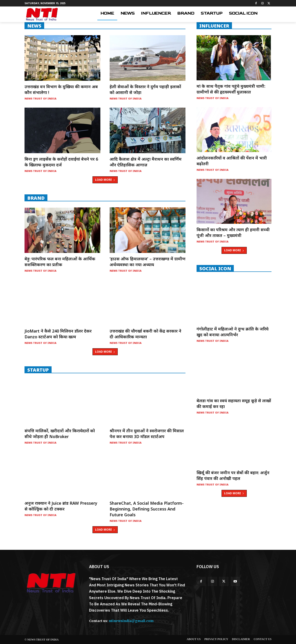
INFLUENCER (214, 26)
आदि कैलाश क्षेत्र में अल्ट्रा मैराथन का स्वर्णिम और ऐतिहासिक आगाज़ (146, 162)
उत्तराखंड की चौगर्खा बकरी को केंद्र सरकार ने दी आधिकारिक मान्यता (145, 334)
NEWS (34, 26)
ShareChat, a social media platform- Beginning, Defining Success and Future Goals (147, 509)
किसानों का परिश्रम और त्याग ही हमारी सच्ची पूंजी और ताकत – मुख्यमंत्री (233, 232)
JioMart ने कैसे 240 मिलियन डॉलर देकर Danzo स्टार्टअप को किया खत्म (58, 334)
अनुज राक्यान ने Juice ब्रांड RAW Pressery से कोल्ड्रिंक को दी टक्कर (61, 506)
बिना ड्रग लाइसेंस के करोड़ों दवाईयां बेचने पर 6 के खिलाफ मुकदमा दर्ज (61, 162)
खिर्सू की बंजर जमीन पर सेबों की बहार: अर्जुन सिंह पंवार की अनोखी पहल (233, 475)
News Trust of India (40, 98)
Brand (36, 198)
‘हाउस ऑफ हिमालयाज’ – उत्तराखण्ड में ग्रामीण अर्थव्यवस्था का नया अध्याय (148, 262)
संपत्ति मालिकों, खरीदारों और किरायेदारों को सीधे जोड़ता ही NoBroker (60, 434)
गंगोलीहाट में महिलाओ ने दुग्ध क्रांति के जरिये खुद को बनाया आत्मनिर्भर (233, 332)
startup (38, 370)
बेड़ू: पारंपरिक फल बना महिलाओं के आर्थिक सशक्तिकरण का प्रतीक (60, 262)
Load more (105, 180)
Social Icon (215, 268)
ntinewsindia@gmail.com (131, 621)
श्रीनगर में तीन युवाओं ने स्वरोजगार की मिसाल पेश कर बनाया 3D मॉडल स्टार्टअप (147, 434)
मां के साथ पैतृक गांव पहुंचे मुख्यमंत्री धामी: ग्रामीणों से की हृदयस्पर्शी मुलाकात (231, 89)
